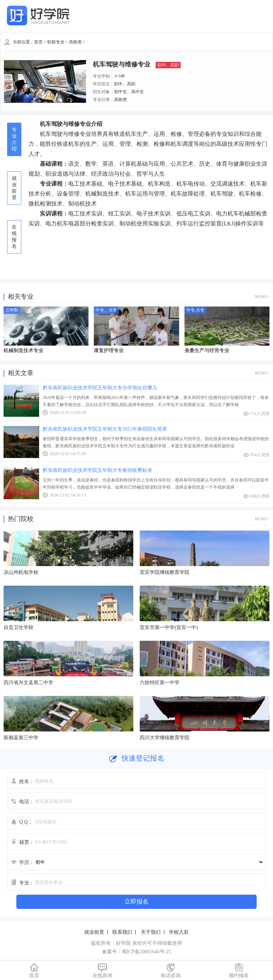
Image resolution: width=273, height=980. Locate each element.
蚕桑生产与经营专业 (207, 350)
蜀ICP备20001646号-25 (146, 952)
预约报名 (239, 971)
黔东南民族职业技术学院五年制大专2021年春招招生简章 (105, 429)
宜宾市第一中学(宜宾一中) (169, 627)
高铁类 (75, 42)
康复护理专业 (109, 350)
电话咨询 (171, 971)
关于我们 (151, 932)
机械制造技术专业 (23, 350)
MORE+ (262, 297)
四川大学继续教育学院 (165, 738)
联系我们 (122, 932)
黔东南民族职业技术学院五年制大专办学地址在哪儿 (100, 388)
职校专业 (56, 42)
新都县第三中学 (21, 738)
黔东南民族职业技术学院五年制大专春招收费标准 (97, 470)
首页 (38, 42)
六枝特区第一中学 (160, 683)
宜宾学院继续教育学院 (165, 572)
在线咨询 (102, 971)
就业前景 (94, 932)
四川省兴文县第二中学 (28, 683)
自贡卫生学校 (18, 627)
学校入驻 (179, 932)
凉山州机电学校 (21, 572)
